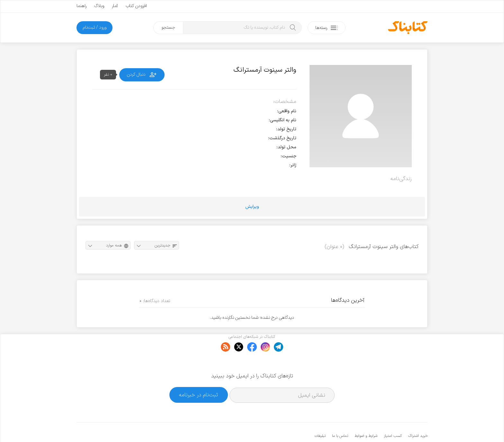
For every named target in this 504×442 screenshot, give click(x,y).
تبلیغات (320, 416)
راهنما (81, 6)
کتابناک (394, 426)
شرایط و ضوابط (366, 416)
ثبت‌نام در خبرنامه (198, 375)
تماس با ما (340, 416)
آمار (115, 6)
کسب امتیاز (393, 416)
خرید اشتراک (418, 416)
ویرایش (252, 207)
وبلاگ (99, 6)
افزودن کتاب (136, 6)
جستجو (168, 28)
